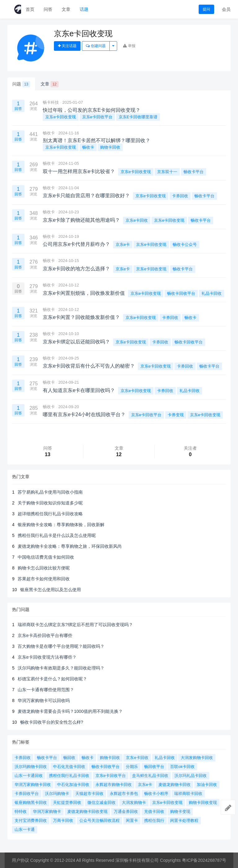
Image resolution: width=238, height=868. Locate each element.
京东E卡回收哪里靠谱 (138, 117)
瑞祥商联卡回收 (188, 794)
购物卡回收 (110, 147)
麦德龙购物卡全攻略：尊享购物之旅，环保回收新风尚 (70, 546)
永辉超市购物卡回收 (114, 785)
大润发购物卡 (134, 803)
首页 (30, 9)
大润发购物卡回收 (197, 758)
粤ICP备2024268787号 (204, 860)
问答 (48, 9)
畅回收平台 (154, 767)
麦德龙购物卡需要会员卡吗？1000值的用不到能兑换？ (70, 711)
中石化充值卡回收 (69, 767)
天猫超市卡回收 (89, 794)
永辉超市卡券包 (124, 794)
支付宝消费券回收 (31, 820)
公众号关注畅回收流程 (99, 820)
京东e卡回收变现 (60, 117)
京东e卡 (123, 244)
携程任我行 (154, 820)
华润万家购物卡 (47, 811)
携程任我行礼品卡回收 (69, 776)
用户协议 (20, 860)
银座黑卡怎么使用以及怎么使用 (51, 590)
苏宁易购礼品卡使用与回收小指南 (50, 492)
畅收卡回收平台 (181, 293)
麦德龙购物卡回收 (174, 785)
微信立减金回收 (101, 803)
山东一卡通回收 (29, 776)
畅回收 (69, 758)
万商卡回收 (63, 820)
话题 (84, 9)
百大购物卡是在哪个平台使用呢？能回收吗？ (61, 646)
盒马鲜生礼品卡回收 (150, 776)
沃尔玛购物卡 (57, 794)
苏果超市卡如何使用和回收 (44, 579)
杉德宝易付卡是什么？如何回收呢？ (52, 679)
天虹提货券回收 (67, 803)
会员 (226, 9)
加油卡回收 (207, 785)
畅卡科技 (51, 102)
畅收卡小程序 (156, 794)
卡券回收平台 (27, 794)
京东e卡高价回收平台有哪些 (45, 635)
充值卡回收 (154, 811)
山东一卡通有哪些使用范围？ (46, 690)
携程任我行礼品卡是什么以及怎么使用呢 (57, 535)
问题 (21, 84)
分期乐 (132, 767)
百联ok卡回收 (182, 767)
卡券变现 (176, 415)
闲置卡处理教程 (184, 820)
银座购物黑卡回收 (31, 803)
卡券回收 (180, 196)
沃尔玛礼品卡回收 (191, 776)
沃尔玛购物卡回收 (31, 767)
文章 (66, 9)
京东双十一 (167, 172)
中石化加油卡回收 (73, 785)
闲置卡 (132, 820)
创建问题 (96, 46)
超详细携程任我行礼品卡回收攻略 (50, 514)
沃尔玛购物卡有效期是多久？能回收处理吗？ (61, 668)
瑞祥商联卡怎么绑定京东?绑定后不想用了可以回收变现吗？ (75, 625)
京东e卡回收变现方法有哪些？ (47, 657)
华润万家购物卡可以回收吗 (44, 700)
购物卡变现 (180, 811)
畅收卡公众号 (185, 244)
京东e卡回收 (137, 220)
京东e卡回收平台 (97, 117)
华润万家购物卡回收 (33, 785)
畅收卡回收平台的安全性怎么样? (52, 722)
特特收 (21, 811)
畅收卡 (49, 133)
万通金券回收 (126, 811)
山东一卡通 (25, 829)
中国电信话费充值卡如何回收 (46, 557)
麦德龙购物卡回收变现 (87, 811)
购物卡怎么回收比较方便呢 (44, 568)
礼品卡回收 (212, 293)
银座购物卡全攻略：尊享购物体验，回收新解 (61, 525)
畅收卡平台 (194, 172)
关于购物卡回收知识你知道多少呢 (50, 503)
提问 (206, 9)
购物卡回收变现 (203, 803)
